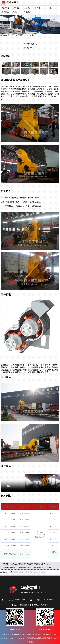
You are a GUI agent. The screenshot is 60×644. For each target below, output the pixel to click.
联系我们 (27, 12)
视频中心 (16, 12)
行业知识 (49, 8)
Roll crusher (14, 572)
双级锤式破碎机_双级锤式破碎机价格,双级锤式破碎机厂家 (27, 564)
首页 (12, 35)
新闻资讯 (38, 8)
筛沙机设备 (31, 35)
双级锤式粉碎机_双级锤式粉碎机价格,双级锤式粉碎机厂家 (27, 567)
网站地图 (42, 638)
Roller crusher (41, 572)
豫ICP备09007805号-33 (42, 635)
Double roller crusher (27, 572)
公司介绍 (16, 8)
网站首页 (5, 8)
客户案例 (5, 12)
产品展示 (27, 8)
